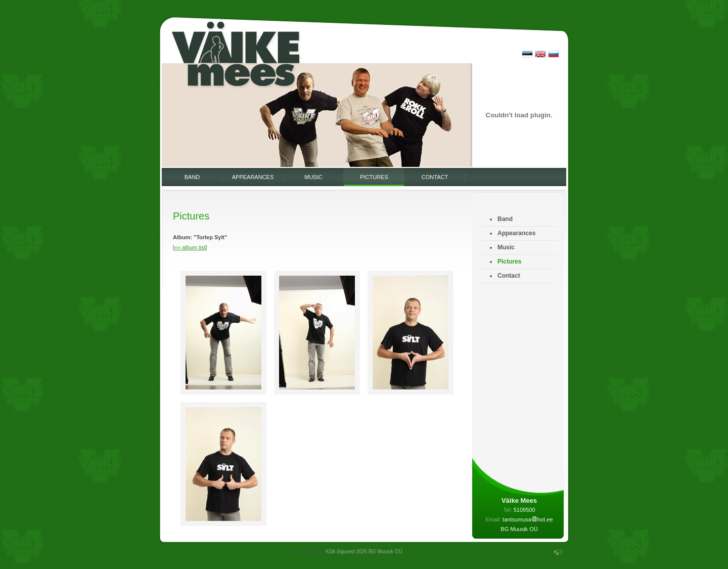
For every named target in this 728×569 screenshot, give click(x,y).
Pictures (374, 177)
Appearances (253, 177)
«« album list (190, 247)
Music (313, 177)
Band (192, 177)
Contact (435, 177)
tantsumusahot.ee (528, 519)
